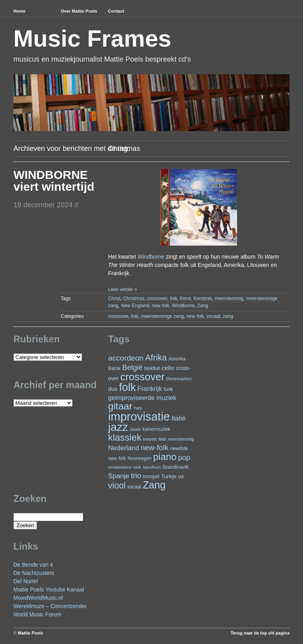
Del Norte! (26, 581)
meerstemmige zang (162, 316)
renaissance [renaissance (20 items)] (120, 467)
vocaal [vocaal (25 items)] (134, 487)
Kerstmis (203, 299)
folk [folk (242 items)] (127, 387)
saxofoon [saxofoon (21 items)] (152, 467)
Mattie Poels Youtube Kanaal (49, 590)
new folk (161, 306)
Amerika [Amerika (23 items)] (177, 359)
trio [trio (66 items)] (136, 476)
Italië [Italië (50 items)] (178, 418)
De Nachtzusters (34, 573)
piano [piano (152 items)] (165, 457)
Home (20, 11)
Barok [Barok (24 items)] (114, 368)
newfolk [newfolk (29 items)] (179, 448)
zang (228, 316)
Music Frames (92, 38)
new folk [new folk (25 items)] (117, 458)
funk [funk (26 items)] (168, 389)
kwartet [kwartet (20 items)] (150, 439)
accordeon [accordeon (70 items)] (126, 358)
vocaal (214, 316)
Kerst (185, 299)
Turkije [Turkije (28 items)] (169, 476)
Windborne (151, 257)
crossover (157, 299)
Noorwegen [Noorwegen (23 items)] (139, 458)
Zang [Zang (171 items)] (154, 485)
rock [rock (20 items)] (137, 467)
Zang (203, 306)
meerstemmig (229, 299)
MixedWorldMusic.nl (38, 598)
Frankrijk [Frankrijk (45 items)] (150, 389)
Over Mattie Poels (79, 11)
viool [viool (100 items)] (117, 485)
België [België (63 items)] (133, 367)
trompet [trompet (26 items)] (151, 477)
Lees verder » (123, 289)
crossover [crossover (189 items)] (142, 377)
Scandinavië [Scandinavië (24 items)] (175, 467)
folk (174, 299)
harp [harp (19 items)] (138, 408)
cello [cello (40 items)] (168, 368)
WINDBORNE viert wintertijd (54, 181)
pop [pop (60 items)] (184, 457)
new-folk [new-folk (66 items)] (155, 448)
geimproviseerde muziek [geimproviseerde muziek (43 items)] (142, 398)
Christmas (134, 299)
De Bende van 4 (33, 565)
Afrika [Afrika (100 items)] (156, 358)
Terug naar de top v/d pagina (260, 633)
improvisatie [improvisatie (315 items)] (139, 416)
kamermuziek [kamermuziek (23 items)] (156, 429)
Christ (114, 299)
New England (135, 306)
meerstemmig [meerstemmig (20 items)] (181, 439)
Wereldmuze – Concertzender (50, 606)
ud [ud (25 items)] (181, 477)
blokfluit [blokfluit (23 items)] (152, 368)
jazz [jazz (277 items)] (118, 427)
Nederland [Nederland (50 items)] (124, 448)
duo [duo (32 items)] (113, 389)
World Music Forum (37, 614)
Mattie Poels (30, 633)
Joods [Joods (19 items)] (135, 429)
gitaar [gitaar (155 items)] (120, 406)
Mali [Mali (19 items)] (163, 439)
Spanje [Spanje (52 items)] (119, 476)
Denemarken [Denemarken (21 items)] (179, 379)
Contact (116, 11)
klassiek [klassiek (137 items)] (125, 437)
